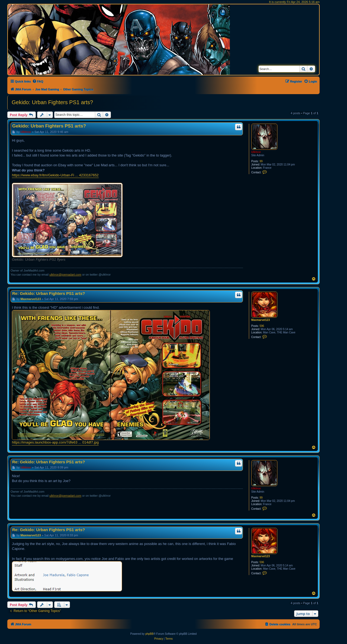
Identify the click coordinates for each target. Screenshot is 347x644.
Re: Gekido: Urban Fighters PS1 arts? (49, 293)
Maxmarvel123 (261, 320)
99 (261, 161)
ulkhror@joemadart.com (65, 275)
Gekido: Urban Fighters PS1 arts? (52, 102)
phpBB (149, 634)
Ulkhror (256, 152)
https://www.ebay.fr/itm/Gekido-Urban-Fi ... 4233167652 (55, 175)
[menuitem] (38, 81)
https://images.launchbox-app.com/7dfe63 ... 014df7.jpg (55, 442)
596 (262, 326)
